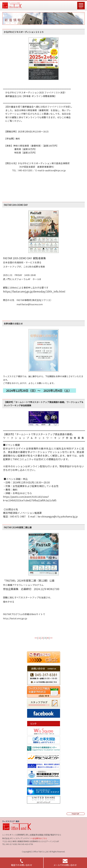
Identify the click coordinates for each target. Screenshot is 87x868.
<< (36, 638)
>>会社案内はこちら (38, 838)
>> (51, 638)
